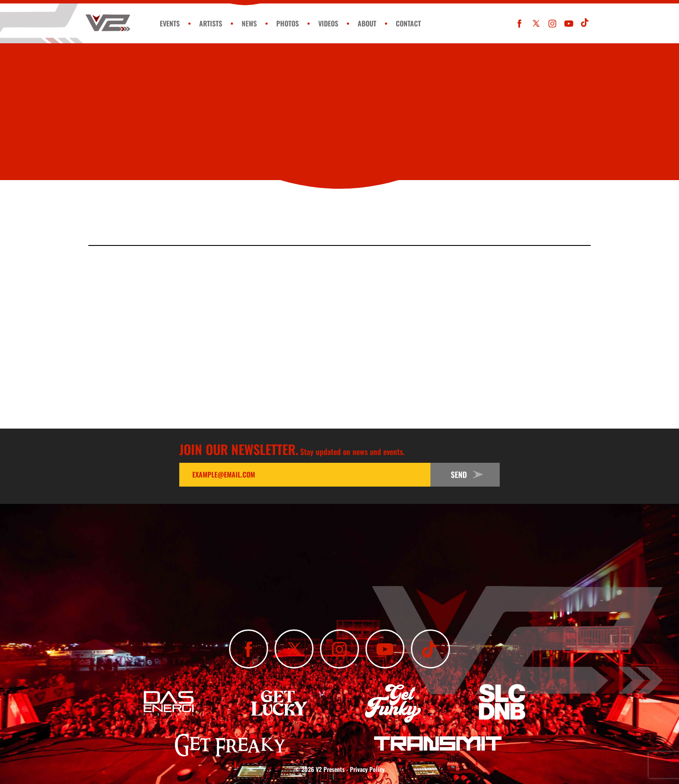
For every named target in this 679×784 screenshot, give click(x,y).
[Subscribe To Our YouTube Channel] (569, 24)
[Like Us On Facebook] (519, 24)
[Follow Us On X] (536, 24)
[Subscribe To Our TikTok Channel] (585, 24)
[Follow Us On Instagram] (552, 24)
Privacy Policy (367, 769)
